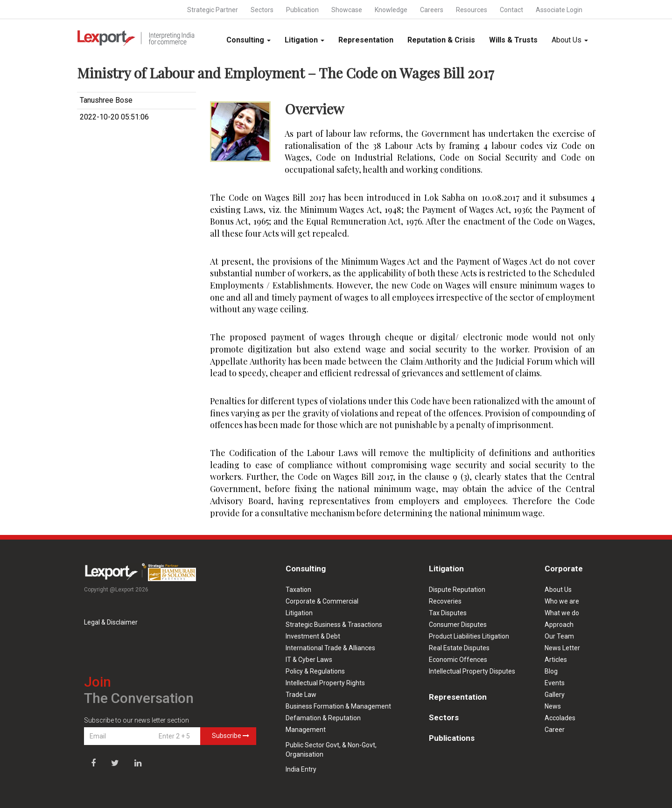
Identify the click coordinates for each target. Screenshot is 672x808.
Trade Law (301, 695)
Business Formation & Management (338, 706)
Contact (511, 10)
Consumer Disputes (458, 625)
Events (555, 683)
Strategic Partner (213, 10)
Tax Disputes (448, 613)
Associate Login (559, 10)
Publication (302, 10)
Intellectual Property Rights (325, 683)
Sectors (262, 10)
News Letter (562, 648)
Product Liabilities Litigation (469, 636)
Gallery (555, 695)
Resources (472, 10)
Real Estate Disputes (459, 648)
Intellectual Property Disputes (472, 671)
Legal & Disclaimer (111, 622)
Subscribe (231, 736)
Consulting (248, 40)
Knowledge (391, 10)
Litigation (304, 40)
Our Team (559, 636)
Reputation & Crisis (441, 40)
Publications (452, 738)
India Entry (301, 769)
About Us (570, 40)
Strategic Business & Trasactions (334, 625)
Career (555, 730)
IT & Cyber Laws (309, 660)
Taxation (298, 590)
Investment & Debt (313, 636)
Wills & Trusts (513, 40)
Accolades (560, 718)
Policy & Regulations (315, 671)
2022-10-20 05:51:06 (114, 117)
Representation (366, 40)
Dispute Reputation (457, 590)
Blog (551, 671)
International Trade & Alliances (330, 648)
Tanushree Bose (106, 100)
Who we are (562, 601)
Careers (432, 10)
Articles (556, 660)
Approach (559, 625)
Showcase (347, 10)
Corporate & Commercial (322, 601)
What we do (562, 613)
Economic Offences (458, 660)
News (553, 706)
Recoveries (445, 601)
